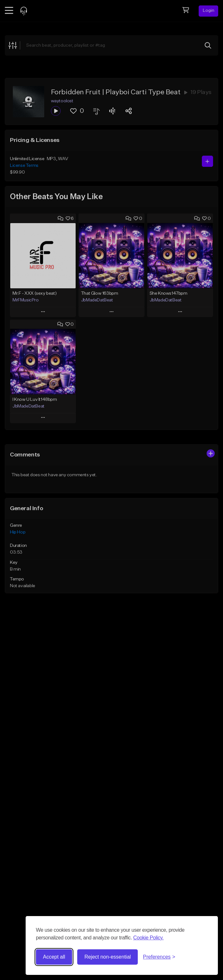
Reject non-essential (107, 957)
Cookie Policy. (149, 938)
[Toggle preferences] (159, 957)
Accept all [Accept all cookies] (54, 957)
